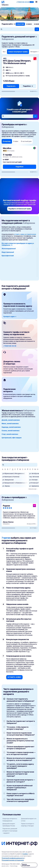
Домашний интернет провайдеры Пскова (9, 825)
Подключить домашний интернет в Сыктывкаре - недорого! (10, 831)
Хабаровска (29, 223)
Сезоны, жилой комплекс (11, 431)
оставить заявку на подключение (25, 234)
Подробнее (19, 167)
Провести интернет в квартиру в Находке (28, 825)
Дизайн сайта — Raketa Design (10, 866)
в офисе (29, 24)
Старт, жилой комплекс (10, 434)
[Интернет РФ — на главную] (19, 844)
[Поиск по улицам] (19, 465)
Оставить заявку (14, 677)
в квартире (20, 24)
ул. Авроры (6, 486)
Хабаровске (29, 410)
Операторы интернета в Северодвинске (10, 820)
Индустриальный (8, 252)
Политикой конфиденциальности (13, 858)
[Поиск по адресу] (17, 29)
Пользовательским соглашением (13, 860)
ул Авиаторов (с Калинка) (11, 477)
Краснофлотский (8, 256)
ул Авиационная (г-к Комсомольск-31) (15, 483)
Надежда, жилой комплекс (11, 427)
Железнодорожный (9, 249)
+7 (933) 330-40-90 (23, 2)
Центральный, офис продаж (12, 438)
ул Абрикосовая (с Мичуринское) (14, 473)
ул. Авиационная (8, 480)
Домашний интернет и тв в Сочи (29, 820)
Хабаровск (5, 5)
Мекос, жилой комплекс (10, 423)
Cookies (25, 854)
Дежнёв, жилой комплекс (11, 420)
